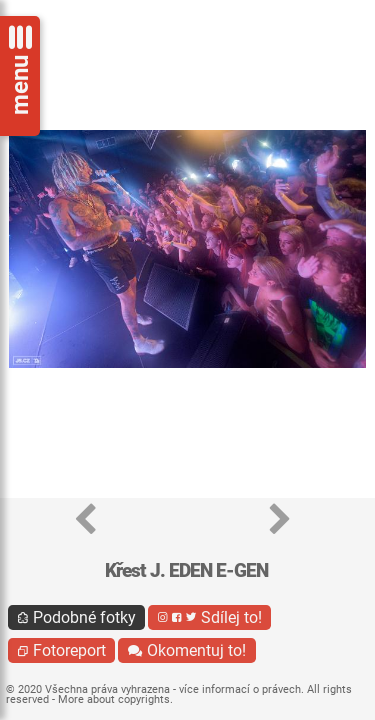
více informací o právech (240, 689)
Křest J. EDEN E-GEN (186, 570)
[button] (85, 520)
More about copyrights (114, 699)
